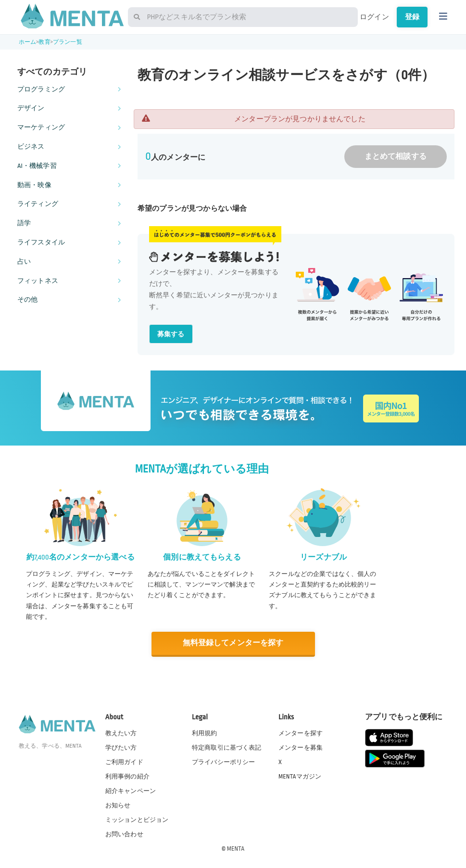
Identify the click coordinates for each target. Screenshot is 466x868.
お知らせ (118, 805)
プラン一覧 (68, 42)
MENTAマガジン (300, 776)
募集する (171, 334)
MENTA (236, 848)
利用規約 (205, 732)
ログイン (374, 17)
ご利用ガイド (124, 761)
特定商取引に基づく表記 (227, 747)
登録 (412, 17)
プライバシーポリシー (224, 761)
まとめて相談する (396, 157)
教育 (44, 42)
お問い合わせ (124, 834)
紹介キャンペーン (131, 791)
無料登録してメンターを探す (233, 643)
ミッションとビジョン (137, 819)
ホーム (27, 42)
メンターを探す (301, 732)
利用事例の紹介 (127, 776)
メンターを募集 (301, 747)
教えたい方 (121, 732)
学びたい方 (121, 747)
